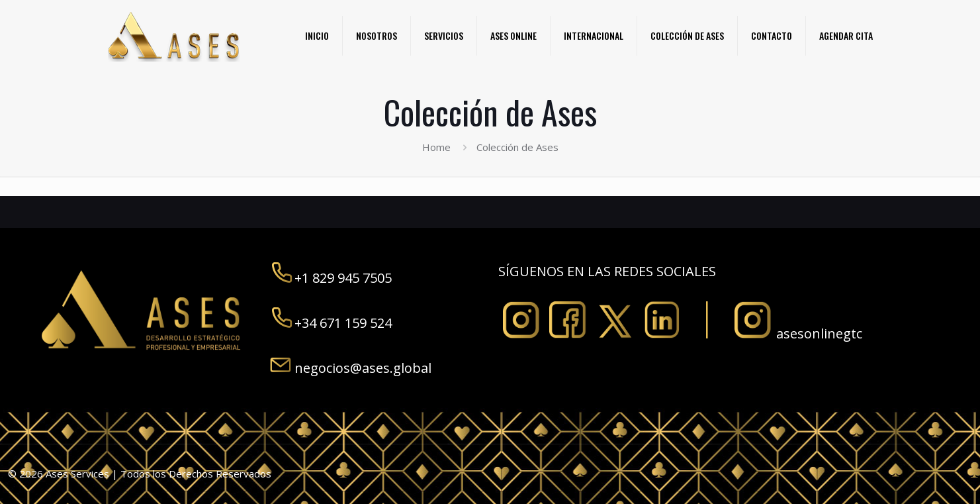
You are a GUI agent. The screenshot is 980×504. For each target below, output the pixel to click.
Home (436, 147)
